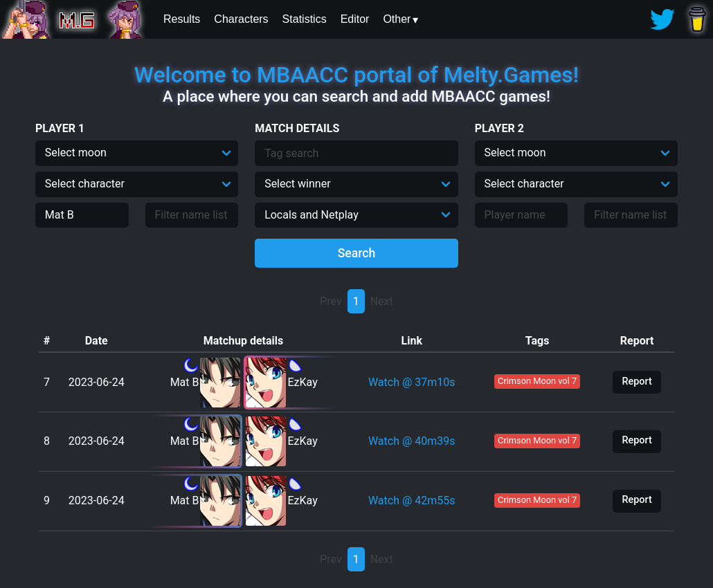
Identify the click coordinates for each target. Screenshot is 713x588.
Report (637, 382)
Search (357, 253)
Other (397, 19)
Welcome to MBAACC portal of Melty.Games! (356, 75)
